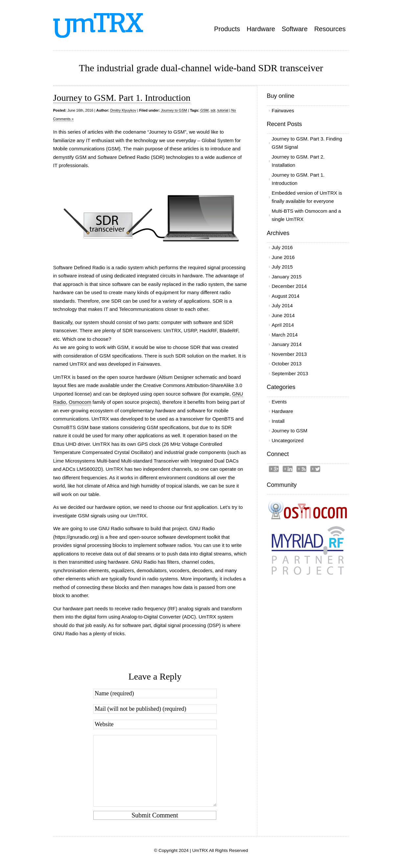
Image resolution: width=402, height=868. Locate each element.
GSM (204, 110)
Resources (330, 29)
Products (227, 29)
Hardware (261, 29)
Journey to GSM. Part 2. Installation (298, 161)
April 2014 (283, 325)
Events (279, 402)
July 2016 (282, 247)
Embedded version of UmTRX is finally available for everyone (307, 197)
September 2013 (290, 373)
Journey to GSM (174, 110)
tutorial (223, 110)
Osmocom (80, 402)
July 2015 (282, 267)
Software (295, 29)
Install (278, 421)
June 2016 (283, 257)
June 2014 (283, 315)
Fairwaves (283, 110)
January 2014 (287, 344)
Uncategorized (288, 440)
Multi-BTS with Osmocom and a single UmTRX (307, 215)
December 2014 (289, 286)
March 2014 (285, 335)
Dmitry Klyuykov (123, 110)
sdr (213, 110)
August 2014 (286, 296)
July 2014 (282, 305)
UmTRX (200, 850)
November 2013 (289, 354)
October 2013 (287, 364)
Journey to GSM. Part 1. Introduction (122, 98)
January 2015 (287, 277)
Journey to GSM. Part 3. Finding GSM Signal (307, 143)
